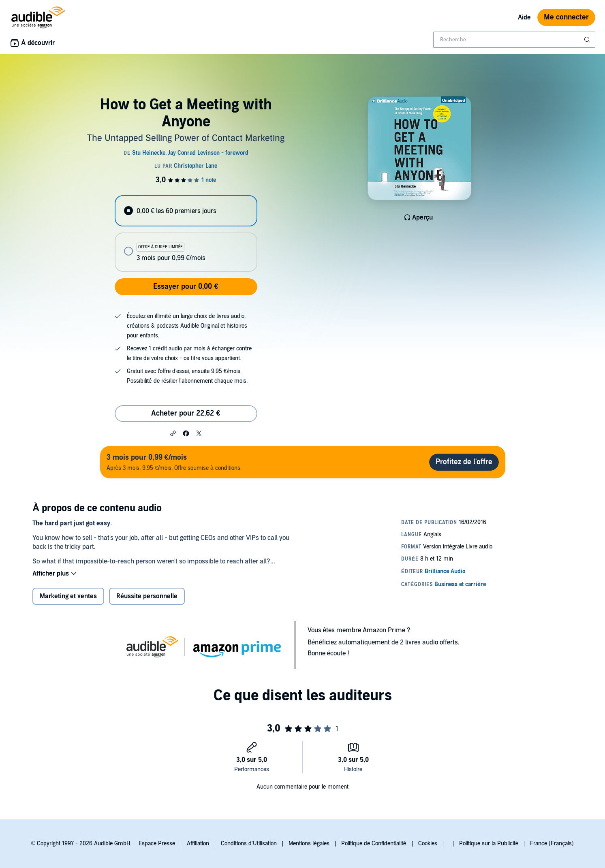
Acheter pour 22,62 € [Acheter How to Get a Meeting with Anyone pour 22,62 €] (186, 413)
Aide (524, 17)
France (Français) (552, 843)
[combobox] (514, 40)
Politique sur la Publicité (489, 843)
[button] (173, 433)
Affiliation (198, 843)
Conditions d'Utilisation (249, 843)
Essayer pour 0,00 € (186, 287)
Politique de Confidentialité (374, 843)
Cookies (428, 843)
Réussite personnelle (147, 596)
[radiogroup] (186, 234)
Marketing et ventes (68, 596)
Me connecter (566, 17)
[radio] (186, 211)
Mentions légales (309, 843)
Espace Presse (157, 843)
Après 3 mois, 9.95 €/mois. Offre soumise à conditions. (174, 462)
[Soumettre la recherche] (588, 40)
